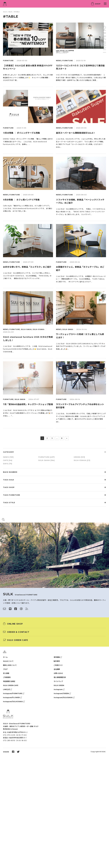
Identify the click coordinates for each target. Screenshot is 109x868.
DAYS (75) (8, 464)
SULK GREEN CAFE (11, 685)
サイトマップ (58, 681)
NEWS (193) (8, 457)
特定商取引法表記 (9, 681)
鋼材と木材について (10, 665)
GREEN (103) (79, 457)
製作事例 (57, 661)
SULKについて (8, 661)
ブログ (5, 669)
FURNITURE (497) (46, 457)
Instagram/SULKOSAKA (14, 702)
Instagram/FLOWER (12, 697)
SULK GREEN (59, 685)
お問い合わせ (58, 673)
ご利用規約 (7, 677)
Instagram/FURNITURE (14, 693)
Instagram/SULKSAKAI (64, 697)
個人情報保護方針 (60, 677)
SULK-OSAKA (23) (82, 460)
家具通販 (58, 657)
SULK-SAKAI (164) (46, 460)
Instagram (59, 689)
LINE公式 (7, 689)
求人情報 (6, 673)
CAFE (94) (8, 460)
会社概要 (57, 669)
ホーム (5, 657)
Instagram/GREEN (62, 693)
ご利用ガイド (58, 665)
